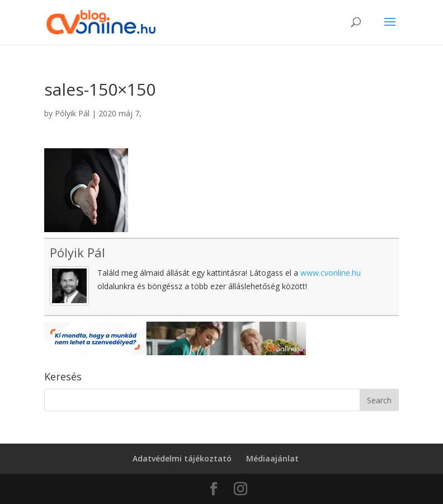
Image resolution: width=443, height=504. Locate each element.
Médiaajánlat (272, 458)
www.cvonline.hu (331, 273)
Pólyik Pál (72, 113)
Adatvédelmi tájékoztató (182, 458)
